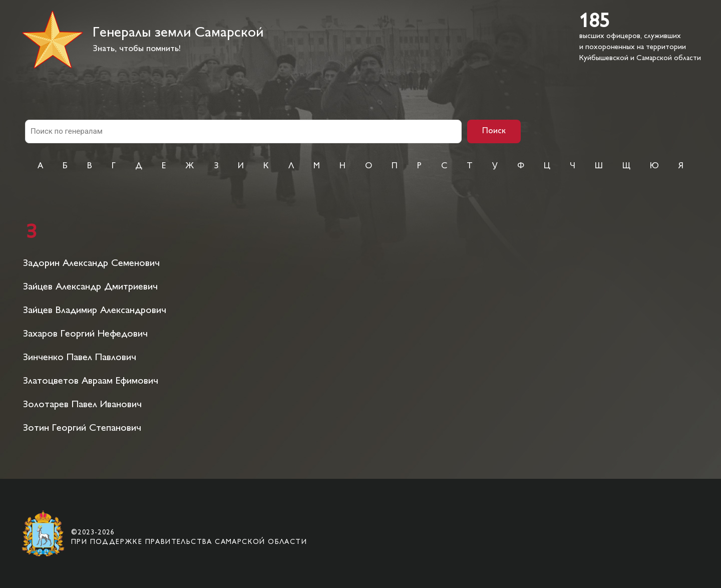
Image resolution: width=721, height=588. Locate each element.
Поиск (494, 131)
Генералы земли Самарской (178, 33)
